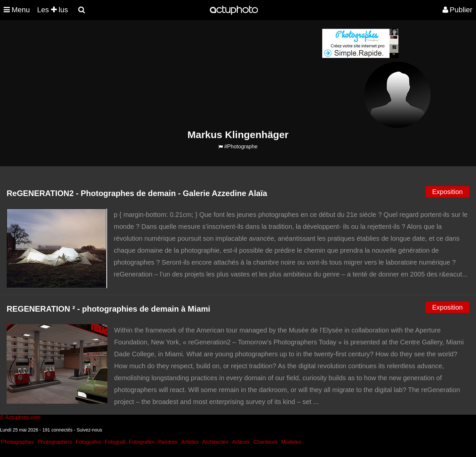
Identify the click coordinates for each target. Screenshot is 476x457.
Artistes (190, 442)
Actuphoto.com (23, 417)
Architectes (215, 442)
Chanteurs (266, 442)
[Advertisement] (198, 75)
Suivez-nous (89, 430)
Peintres (168, 442)
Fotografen (142, 442)
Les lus (53, 10)
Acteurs (241, 442)
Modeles (291, 442)
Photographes (18, 442)
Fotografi (115, 442)
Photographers (55, 442)
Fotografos (89, 442)
